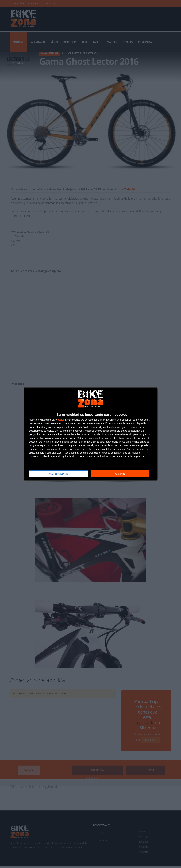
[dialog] (91, 434)
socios (61, 420)
